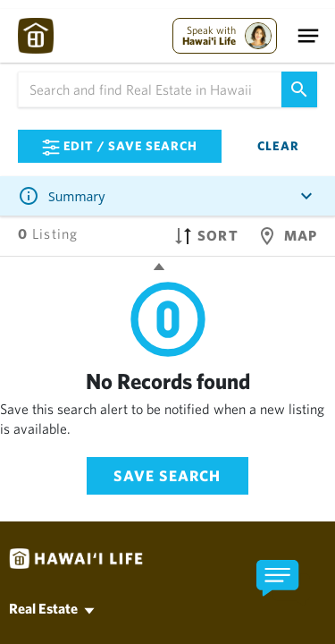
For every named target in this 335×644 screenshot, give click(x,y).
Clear (278, 146)
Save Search (167, 475)
